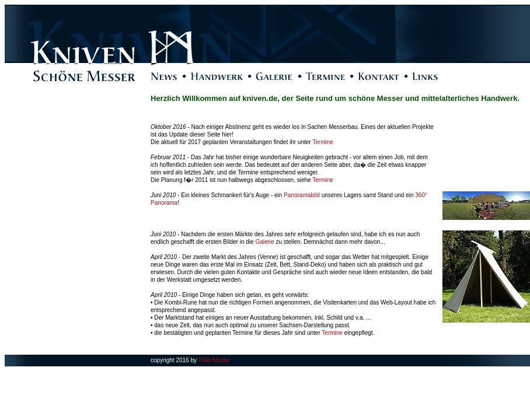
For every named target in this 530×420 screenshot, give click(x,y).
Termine (323, 142)
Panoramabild (302, 195)
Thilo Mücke (214, 360)
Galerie (264, 242)
